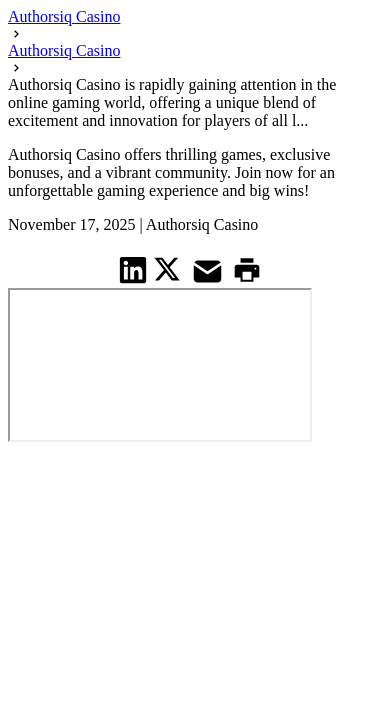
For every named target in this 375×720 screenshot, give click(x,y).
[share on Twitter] (169, 269)
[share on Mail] (210, 269)
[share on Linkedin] (133, 269)
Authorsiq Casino (64, 16)
